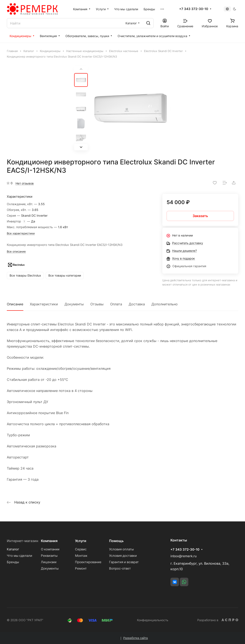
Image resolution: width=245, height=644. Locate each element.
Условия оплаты (121, 549)
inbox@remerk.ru (184, 556)
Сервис (81, 549)
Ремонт (81, 568)
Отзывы (97, 304)
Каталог (13, 549)
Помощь (116, 541)
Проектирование (88, 562)
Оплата (116, 304)
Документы (74, 304)
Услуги (81, 541)
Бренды (13, 562)
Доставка (137, 304)
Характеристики (44, 304)
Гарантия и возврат (124, 562)
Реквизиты (49, 556)
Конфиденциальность (153, 620)
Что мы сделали (19, 556)
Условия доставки (123, 556)
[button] (81, 147)
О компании (50, 549)
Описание (15, 304)
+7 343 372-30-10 (194, 9)
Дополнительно (165, 304)
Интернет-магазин (22, 541)
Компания (49, 541)
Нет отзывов (25, 183)
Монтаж (81, 556)
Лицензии (49, 562)
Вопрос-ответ (120, 568)
